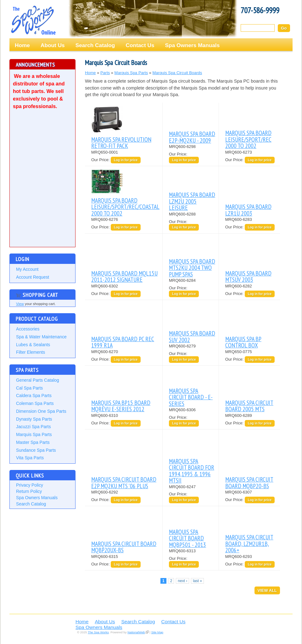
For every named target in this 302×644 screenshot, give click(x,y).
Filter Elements (31, 352)
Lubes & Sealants (33, 345)
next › (182, 581)
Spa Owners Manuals (193, 45)
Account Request (33, 277)
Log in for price (126, 160)
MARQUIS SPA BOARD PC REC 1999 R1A (123, 342)
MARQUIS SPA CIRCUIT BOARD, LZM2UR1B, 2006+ (249, 543)
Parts (105, 73)
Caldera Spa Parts (34, 396)
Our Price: (101, 160)
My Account (27, 269)
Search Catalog (95, 45)
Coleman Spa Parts (35, 403)
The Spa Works (33, 20)
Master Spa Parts (33, 442)
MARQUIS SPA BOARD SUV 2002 (192, 336)
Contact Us (140, 45)
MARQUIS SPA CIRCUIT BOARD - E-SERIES (191, 397)
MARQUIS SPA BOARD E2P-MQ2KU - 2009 (192, 137)
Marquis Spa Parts (34, 434)
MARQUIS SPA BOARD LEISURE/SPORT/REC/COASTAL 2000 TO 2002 (125, 207)
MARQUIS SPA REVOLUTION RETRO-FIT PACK (121, 142)
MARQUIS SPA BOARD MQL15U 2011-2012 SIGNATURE (124, 276)
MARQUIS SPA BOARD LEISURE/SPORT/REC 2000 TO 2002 (248, 139)
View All (267, 590)
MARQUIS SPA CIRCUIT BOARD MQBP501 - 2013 (187, 538)
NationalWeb (136, 632)
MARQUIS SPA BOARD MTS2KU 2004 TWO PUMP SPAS (192, 268)
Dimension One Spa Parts (41, 411)
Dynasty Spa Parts (34, 419)
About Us (53, 45)
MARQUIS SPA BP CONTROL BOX (243, 342)
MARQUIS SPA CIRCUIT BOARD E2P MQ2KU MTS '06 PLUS (124, 482)
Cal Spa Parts (29, 388)
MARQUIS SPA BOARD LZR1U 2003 (248, 210)
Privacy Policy (30, 485)
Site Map (157, 632)
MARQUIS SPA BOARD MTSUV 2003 (248, 276)
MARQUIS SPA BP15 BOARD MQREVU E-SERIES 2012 (121, 406)
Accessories (28, 329)
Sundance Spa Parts (36, 450)
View (20, 304)
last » (197, 581)
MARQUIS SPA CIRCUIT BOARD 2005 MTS (249, 406)
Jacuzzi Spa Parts (34, 427)
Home (22, 45)
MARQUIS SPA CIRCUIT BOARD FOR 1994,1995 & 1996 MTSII (192, 471)
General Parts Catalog (38, 380)
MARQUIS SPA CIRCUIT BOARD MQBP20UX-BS (124, 547)
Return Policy (29, 491)
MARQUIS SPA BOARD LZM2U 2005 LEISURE (192, 201)
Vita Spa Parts (30, 458)
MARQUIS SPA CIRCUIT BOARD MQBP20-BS (249, 482)
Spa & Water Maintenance (41, 337)
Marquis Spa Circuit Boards (177, 73)
